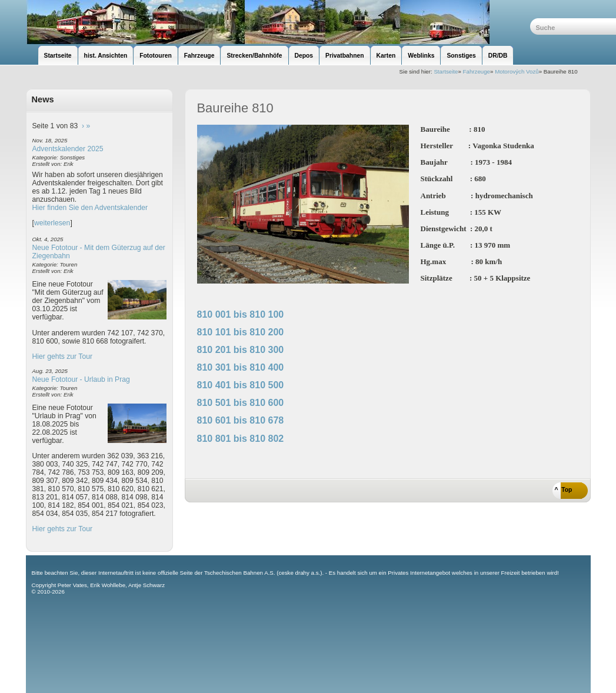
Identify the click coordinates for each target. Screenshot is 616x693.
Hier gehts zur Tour (62, 357)
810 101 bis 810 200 (241, 332)
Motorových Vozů (517, 71)
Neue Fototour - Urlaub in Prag (81, 379)
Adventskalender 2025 (68, 149)
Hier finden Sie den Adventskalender (90, 208)
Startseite (446, 71)
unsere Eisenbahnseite (278, 22)
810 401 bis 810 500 (241, 385)
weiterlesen (52, 223)
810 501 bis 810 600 (241, 403)
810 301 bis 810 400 (241, 367)
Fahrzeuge (477, 71)
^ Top (564, 490)
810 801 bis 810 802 (241, 439)
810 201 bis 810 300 (241, 350)
